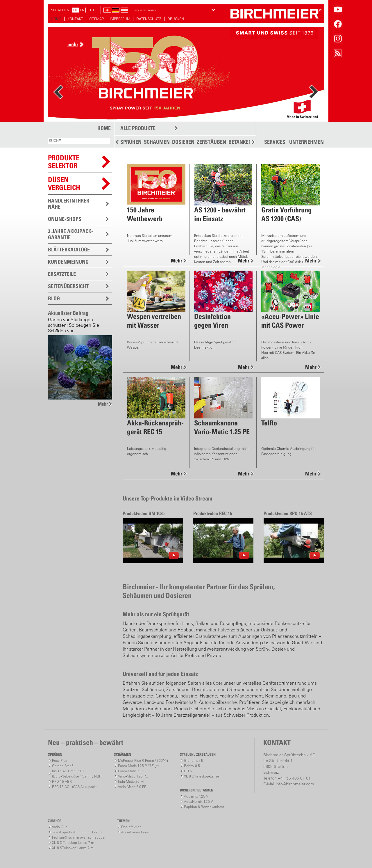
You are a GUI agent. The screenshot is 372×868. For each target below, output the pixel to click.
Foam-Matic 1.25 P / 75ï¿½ (138, 766)
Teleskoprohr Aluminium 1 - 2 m (77, 832)
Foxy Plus (60, 760)
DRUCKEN (176, 19)
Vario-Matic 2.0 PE (132, 787)
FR (89, 10)
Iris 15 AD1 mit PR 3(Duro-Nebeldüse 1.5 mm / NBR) (77, 774)
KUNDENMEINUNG (68, 262)
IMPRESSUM (120, 19)
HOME (56, 19)
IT (94, 10)
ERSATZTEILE (62, 274)
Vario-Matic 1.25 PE (133, 776)
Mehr (103, 404)
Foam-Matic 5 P (130, 771)
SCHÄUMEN (157, 142)
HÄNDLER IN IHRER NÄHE (69, 204)
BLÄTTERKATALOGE (69, 250)
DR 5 (188, 771)
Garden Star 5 (63, 766)
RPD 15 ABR (62, 781)
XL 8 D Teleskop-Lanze (202, 776)
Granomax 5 (194, 760)
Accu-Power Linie (135, 832)
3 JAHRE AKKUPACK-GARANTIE (70, 234)
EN (82, 10)
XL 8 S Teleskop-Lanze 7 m (73, 848)
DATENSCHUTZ (149, 19)
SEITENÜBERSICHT (68, 286)
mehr (73, 44)
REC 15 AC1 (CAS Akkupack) (74, 787)
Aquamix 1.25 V (196, 796)
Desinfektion (131, 827)
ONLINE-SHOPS (65, 219)
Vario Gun (60, 827)
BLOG (54, 298)
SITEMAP (96, 19)
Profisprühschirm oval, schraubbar (79, 837)
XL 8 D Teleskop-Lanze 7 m (73, 843)
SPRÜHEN (131, 142)
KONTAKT (75, 19)
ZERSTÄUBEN (211, 142)
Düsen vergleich (64, 183)
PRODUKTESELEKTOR (64, 162)
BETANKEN (240, 142)
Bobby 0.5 (192, 766)
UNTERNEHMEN (306, 142)
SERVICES (275, 142)
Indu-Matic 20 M (131, 781)
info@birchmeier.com (295, 784)
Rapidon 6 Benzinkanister (204, 807)
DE (76, 10)
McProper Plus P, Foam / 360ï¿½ (143, 760)
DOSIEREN (183, 142)
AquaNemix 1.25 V (198, 802)
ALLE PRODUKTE (138, 128)
